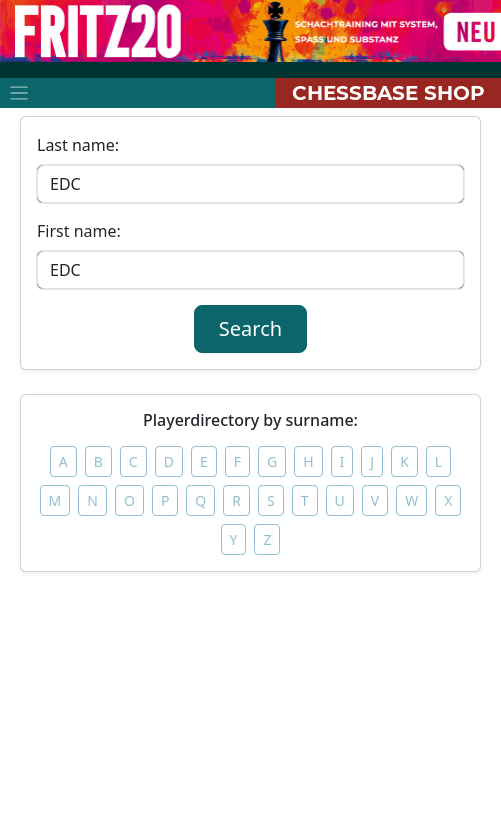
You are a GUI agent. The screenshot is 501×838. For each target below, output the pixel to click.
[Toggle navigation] (19, 93)
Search (250, 328)
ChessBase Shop (388, 93)
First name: (79, 231)
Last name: (78, 145)
